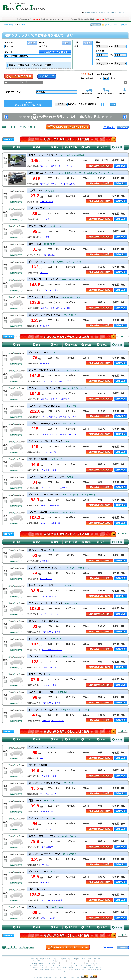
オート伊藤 (45, 219)
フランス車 (66, 959)
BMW (97, 961)
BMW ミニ (35, 963)
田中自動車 (45, 364)
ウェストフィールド (81, 967)
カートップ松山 (47, 202)
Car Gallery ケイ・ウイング (53, 721)
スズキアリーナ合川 (50, 290)
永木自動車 (45, 561)
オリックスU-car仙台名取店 (51, 900)
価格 (98, 42)
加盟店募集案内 (48, 977)
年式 (98, 60)
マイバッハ (85, 961)
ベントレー (98, 965)
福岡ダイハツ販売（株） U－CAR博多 (56, 308)
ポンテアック (62, 965)
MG (70, 967)
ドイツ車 (46, 959)
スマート (92, 961)
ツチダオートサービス (49, 614)
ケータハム (91, 967)
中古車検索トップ (24, 19)
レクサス (89, 959)
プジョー (32, 970)
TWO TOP (44, 273)
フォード (47, 965)
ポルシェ (50, 963)
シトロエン (98, 967)
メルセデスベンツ (72, 961)
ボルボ (99, 970)
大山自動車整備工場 (48, 596)
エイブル (46, 865)
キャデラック (80, 963)
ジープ (82, 965)
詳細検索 (24, 82)
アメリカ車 (52, 959)
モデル (42, 42)
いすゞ (64, 961)
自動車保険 (100, 19)
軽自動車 (22, 25)
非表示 (12, 65)
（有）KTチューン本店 (51, 632)
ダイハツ (59, 961)
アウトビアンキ (92, 970)
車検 (78, 977)
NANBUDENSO (46, 579)
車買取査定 (36, 19)
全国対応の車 (24, 65)
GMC (93, 963)
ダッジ (77, 965)
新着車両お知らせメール (51, 19)
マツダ (48, 961)
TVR (73, 967)
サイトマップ (122, 25)
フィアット (68, 970)
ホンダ (35, 961)
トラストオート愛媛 (48, 470)
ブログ (66, 977)
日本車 (40, 959)
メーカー (8, 42)
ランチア (84, 970)
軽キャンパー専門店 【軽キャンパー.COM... (58, 166)
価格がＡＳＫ (38, 65)
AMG (79, 961)
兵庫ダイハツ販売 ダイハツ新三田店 (55, 399)
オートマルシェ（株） (49, 794)
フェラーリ (54, 970)
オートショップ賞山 (50, 452)
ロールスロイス (90, 965)
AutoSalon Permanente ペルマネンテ (55, 488)
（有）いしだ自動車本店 (50, 506)
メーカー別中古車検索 (69, 19)
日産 (99, 959)
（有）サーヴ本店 (47, 918)
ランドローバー (51, 967)
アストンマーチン (35, 967)
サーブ (66, 971)
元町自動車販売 (47, 847)
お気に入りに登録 (111, 25)
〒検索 (113, 104)
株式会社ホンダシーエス (52, 650)
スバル (43, 961)
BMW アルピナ (43, 963)
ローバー (59, 967)
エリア (77, 42)
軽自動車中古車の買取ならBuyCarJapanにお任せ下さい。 (107, 12)
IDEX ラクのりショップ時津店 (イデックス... (60, 417)
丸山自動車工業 (47, 812)
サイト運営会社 (38, 977)
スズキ (53, 961)
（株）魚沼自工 (48, 255)
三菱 (39, 961)
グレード (8, 52)
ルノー (38, 970)
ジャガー (43, 967)
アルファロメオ (45, 970)
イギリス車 (59, 959)
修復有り (50, 65)
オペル (74, 963)
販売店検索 (110, 19)
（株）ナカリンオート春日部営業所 (56, 381)
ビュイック (33, 965)
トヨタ (94, 959)
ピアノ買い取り (58, 977)
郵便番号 (92, 104)
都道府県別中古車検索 (87, 19)
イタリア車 (73, 959)
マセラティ (61, 970)
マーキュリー (54, 965)
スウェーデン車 (81, 959)
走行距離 (100, 51)
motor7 (43, 758)
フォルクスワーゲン (65, 963)
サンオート (45, 883)
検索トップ (34, 959)
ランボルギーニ (76, 970)
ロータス (65, 967)
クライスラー (71, 965)
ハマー (97, 963)
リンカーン (40, 965)
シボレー (88, 963)
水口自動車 (45, 326)
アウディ (56, 963)
